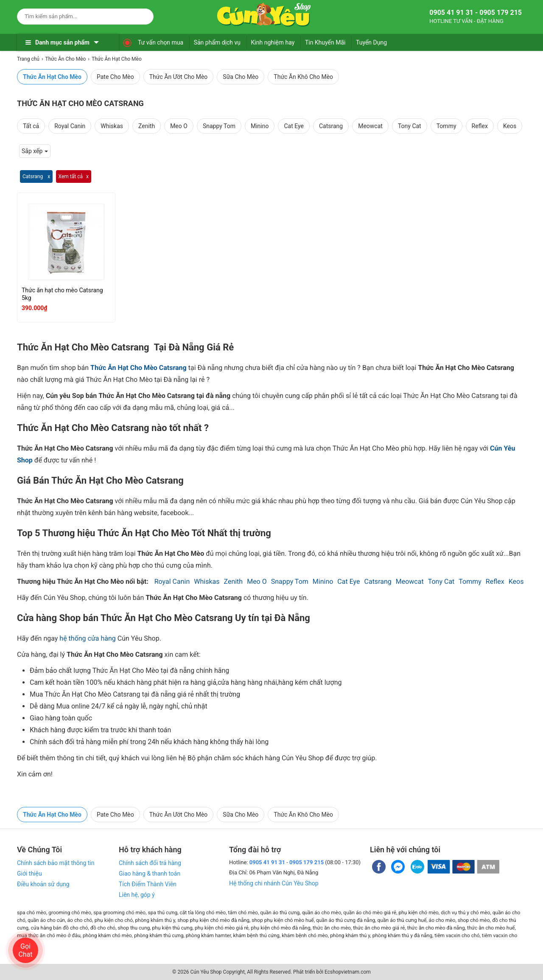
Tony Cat (410, 126)
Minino (260, 126)
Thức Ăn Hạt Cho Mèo (52, 77)
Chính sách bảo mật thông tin (56, 863)
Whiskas (112, 126)
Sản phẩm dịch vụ (217, 42)
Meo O (179, 126)
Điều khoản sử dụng (43, 884)
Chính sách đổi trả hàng (150, 863)
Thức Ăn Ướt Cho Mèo (179, 77)
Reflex (480, 126)
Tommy (446, 126)
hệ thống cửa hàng (88, 638)
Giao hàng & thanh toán (150, 874)
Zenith (147, 126)
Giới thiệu (29, 874)
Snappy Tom (219, 126)
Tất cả (31, 126)
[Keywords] (77, 16)
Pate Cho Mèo (115, 77)
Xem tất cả (71, 176)
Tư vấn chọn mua (161, 42)
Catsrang (331, 126)
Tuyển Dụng (371, 42)
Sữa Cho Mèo (241, 77)
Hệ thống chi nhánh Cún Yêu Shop (274, 883)
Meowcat (370, 126)
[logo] (264, 15)
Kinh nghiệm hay (273, 42)
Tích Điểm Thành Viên (148, 884)
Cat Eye (294, 126)
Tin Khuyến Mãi (325, 42)
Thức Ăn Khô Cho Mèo (303, 77)
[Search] (141, 15)
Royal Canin (70, 126)
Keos (510, 126)
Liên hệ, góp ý (137, 895)
